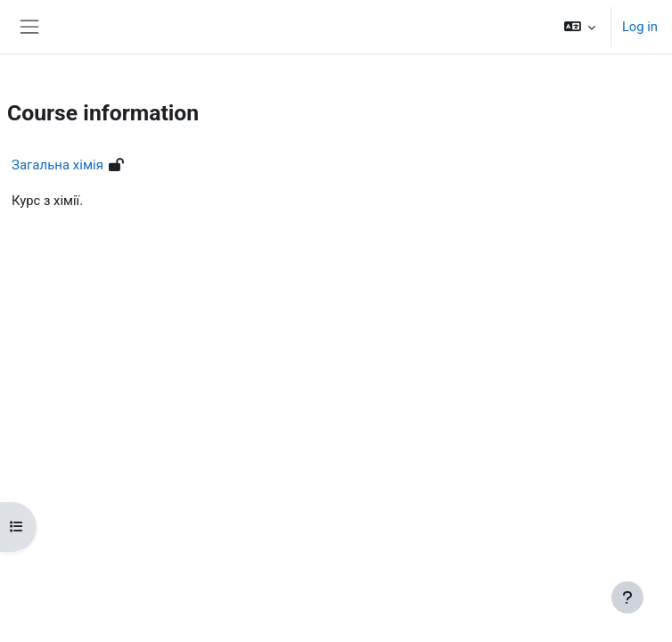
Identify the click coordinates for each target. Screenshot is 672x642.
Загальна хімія (57, 165)
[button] (579, 27)
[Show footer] (627, 597)
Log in (640, 27)
